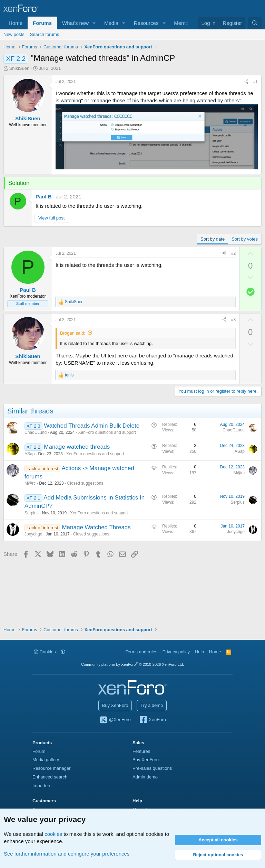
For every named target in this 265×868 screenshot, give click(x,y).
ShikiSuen (19, 68)
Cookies (45, 652)
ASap (30, 454)
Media (111, 23)
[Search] (255, 23)
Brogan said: (73, 333)
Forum (39, 751)
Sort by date (213, 239)
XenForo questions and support (107, 432)
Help (200, 652)
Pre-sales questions (152, 768)
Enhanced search (50, 777)
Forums (42, 23)
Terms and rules (141, 652)
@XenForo (115, 720)
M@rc (30, 483)
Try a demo (152, 705)
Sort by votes (245, 239)
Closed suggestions (85, 483)
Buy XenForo (115, 705)
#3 (233, 320)
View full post (51, 218)
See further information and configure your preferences (67, 854)
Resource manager (52, 768)
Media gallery (46, 760)
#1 (256, 82)
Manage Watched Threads (96, 527)
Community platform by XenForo (132, 664)
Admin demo (145, 777)
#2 (233, 253)
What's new (75, 23)
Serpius (32, 513)
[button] (94, 23)
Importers (42, 786)
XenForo (152, 720)
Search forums (45, 34)
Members (185, 23)
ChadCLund (36, 432)
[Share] (246, 82)
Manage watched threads (77, 447)
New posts (14, 34)
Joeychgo (33, 534)
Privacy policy (176, 652)
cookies (53, 834)
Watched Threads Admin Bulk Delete (92, 426)
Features (141, 751)
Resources (146, 23)
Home (16, 23)
